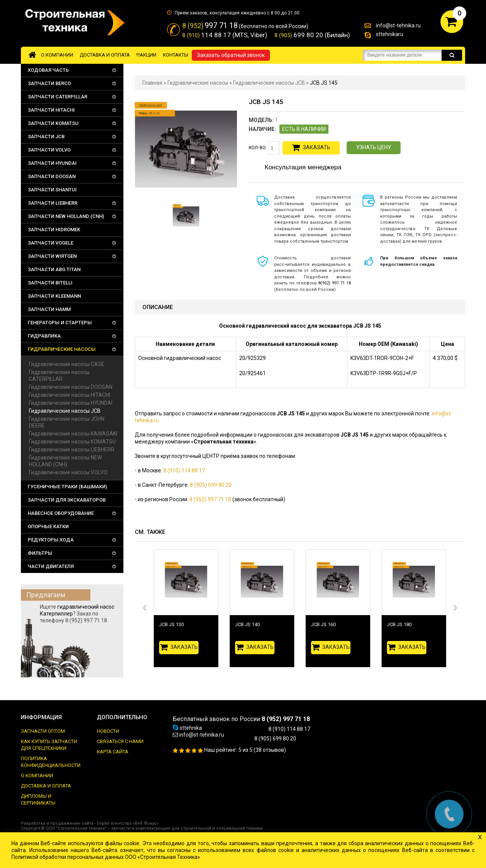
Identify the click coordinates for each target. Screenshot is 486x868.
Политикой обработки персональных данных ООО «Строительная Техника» (106, 857)
